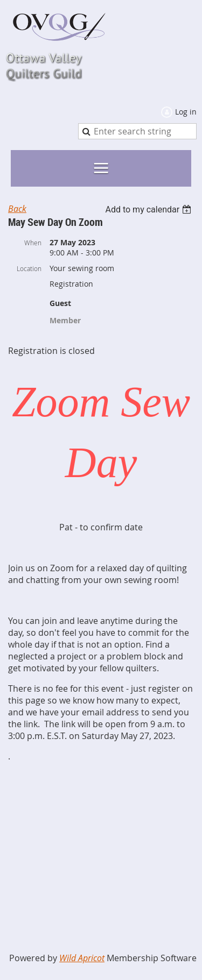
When (33, 243)
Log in (186, 112)
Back (17, 209)
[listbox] (149, 210)
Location (29, 268)
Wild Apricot (82, 958)
